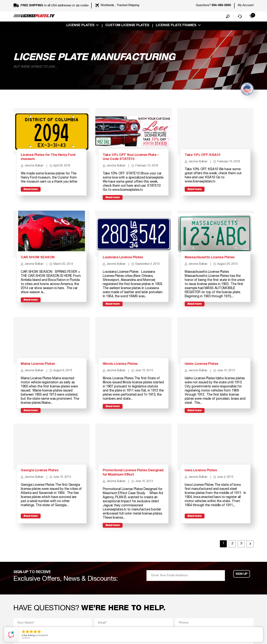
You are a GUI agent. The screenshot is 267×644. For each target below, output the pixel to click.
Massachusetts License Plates (214, 279)
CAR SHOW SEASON (41, 279)
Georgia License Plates (43, 512)
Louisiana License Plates (126, 279)
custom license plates (127, 26)
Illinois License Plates (123, 396)
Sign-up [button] (242, 620)
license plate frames (176, 26)
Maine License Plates (41, 396)
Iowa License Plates (204, 512)
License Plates (80, 26)
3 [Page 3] (239, 588)
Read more (32, 209)
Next (249, 587)
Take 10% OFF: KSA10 (206, 166)
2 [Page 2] (227, 588)
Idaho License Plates (205, 396)
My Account (246, 5)
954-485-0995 (221, 6)
